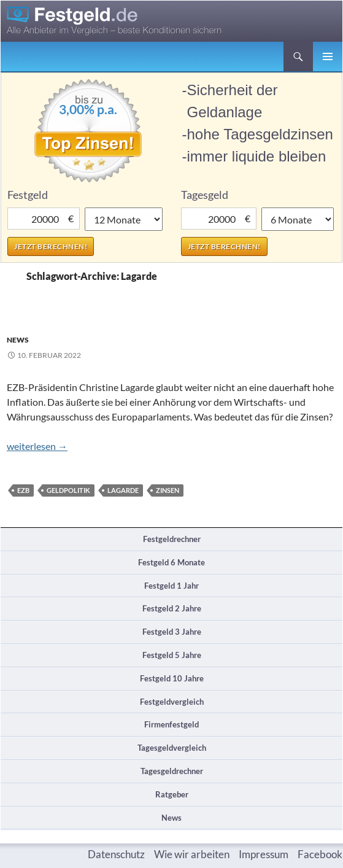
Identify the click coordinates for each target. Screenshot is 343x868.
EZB (23, 490)
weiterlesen (37, 446)
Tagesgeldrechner (172, 771)
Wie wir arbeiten (192, 854)
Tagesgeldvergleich (172, 748)
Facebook (320, 854)
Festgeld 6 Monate (171, 562)
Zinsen (168, 490)
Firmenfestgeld (171, 724)
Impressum (264, 854)
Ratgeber (172, 794)
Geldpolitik (68, 490)
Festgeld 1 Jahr (171, 586)
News (18, 340)
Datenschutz (116, 854)
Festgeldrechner (172, 539)
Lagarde (123, 490)
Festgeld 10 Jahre (172, 678)
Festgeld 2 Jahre (172, 608)
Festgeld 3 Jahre (172, 632)
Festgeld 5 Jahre (172, 655)
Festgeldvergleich (172, 702)
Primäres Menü (328, 56)
